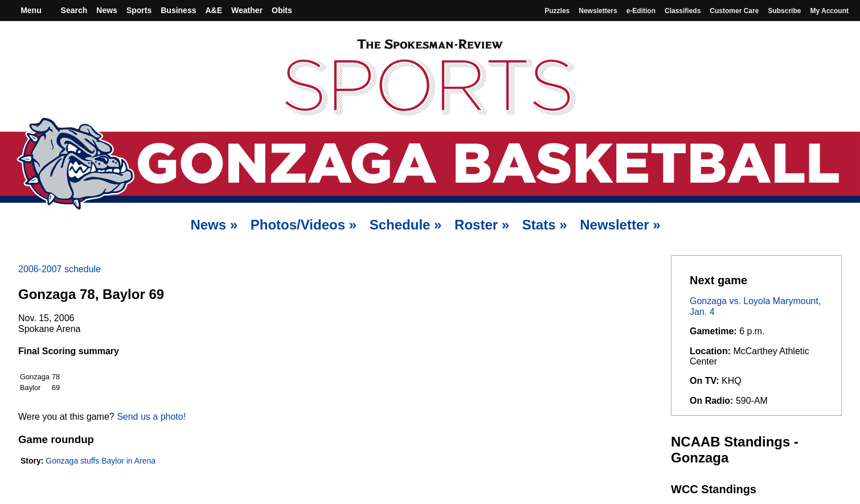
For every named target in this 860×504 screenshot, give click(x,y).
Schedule (406, 225)
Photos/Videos (304, 225)
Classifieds (683, 11)
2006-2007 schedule (60, 269)
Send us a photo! (151, 417)
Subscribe (784, 11)
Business (178, 10)
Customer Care (734, 11)
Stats (545, 225)
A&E (214, 10)
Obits (282, 10)
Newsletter (620, 225)
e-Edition (641, 11)
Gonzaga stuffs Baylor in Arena (101, 461)
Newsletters (598, 11)
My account (829, 11)
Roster (482, 225)
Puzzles (557, 11)
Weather (247, 10)
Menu (30, 10)
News (107, 10)
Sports (139, 10)
